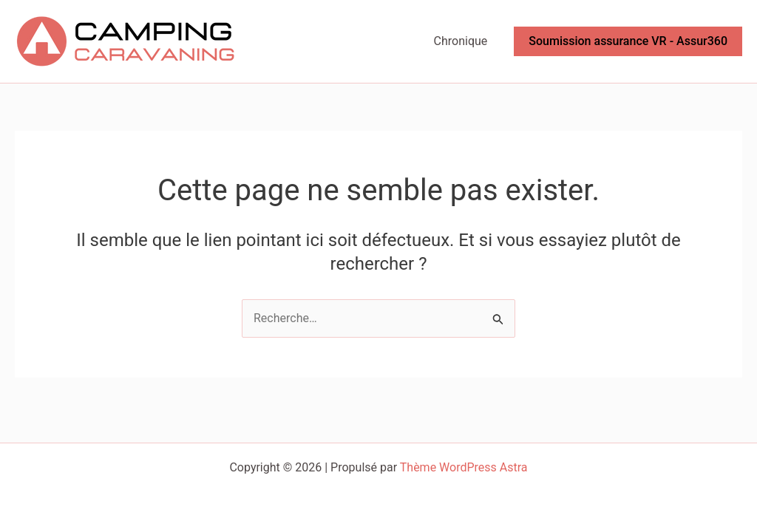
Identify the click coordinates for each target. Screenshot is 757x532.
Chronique (461, 41)
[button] (628, 41)
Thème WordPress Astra (464, 467)
